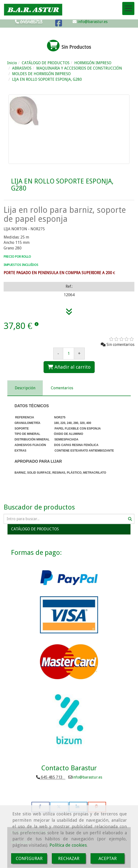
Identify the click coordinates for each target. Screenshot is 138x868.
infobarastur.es (87, 777)
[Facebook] (59, 25)
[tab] (25, 388)
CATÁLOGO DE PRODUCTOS (35, 529)
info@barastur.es (92, 22)
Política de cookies (68, 845)
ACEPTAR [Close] (108, 858)
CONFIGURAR (29, 858)
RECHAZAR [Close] (69, 858)
